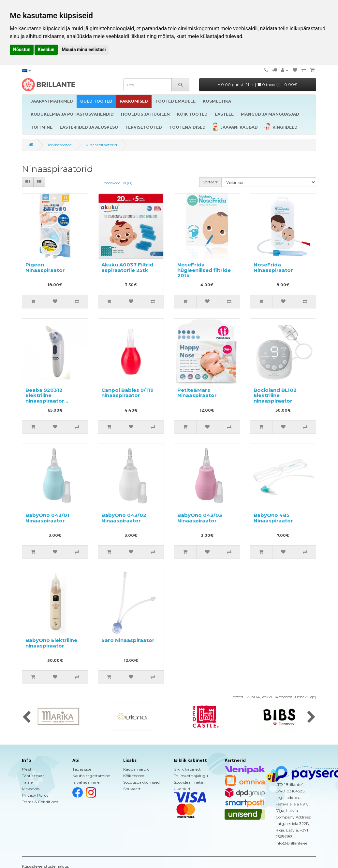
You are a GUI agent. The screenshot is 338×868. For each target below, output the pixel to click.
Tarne (27, 782)
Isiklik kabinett (187, 769)
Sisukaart (132, 789)
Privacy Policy (35, 795)
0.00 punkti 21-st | (258, 85)
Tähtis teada (33, 776)
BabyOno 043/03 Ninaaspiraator (200, 518)
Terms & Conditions (40, 802)
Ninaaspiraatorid (101, 145)
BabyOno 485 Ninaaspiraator (273, 518)
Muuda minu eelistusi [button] (84, 50)
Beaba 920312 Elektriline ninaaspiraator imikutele (45, 398)
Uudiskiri (182, 789)
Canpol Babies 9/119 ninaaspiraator (127, 393)
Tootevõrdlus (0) (117, 183)
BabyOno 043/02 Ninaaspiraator (124, 518)
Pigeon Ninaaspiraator (45, 267)
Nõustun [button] (22, 50)
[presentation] (27, 718)
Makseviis (31, 789)
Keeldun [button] (46, 50)
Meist (27, 769)
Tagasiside (82, 769)
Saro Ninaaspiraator (128, 640)
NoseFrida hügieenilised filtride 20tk (204, 270)
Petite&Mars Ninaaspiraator (197, 393)
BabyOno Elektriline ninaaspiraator (51, 643)
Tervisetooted (59, 145)
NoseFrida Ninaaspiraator (273, 267)
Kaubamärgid (136, 769)
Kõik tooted (134, 776)
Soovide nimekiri (189, 782)
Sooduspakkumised (141, 782)
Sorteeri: (210, 182)
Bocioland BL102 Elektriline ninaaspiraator (275, 395)
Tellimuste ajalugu (191, 776)
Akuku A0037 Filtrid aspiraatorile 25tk (127, 267)
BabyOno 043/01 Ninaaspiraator (47, 518)
